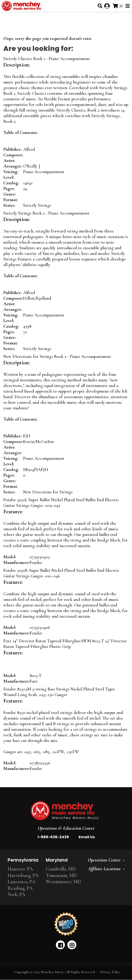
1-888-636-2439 (53, 837)
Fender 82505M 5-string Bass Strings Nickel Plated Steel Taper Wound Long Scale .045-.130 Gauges (59, 692)
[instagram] (72, 945)
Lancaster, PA (22, 882)
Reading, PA (20, 888)
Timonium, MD (61, 875)
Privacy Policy (110, 972)
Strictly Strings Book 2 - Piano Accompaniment (46, 213)
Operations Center (104, 860)
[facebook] (60, 945)
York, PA (16, 894)
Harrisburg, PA (23, 875)
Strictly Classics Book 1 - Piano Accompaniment (47, 59)
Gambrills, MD (61, 869)
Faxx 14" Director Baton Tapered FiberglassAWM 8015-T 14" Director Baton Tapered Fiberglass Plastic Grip (65, 644)
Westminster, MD (63, 882)
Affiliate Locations (104, 869)
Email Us (87, 837)
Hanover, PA (20, 869)
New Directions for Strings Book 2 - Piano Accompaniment (57, 357)
